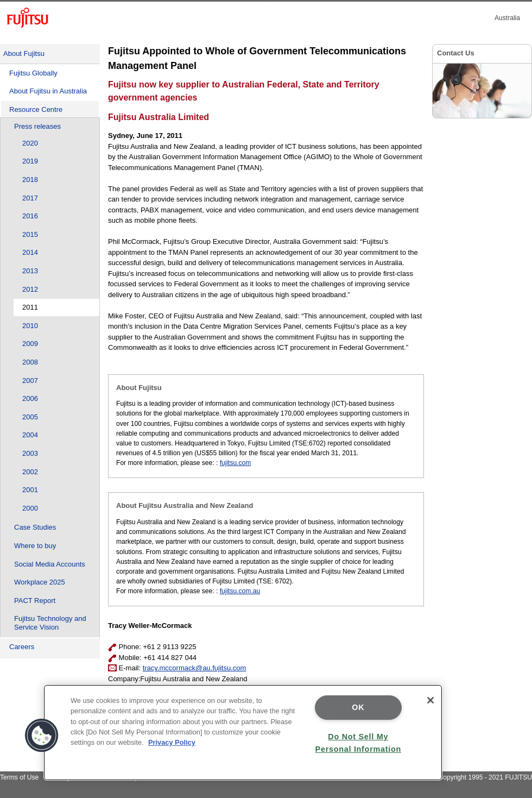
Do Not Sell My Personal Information (358, 743)
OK (358, 707)
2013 (30, 271)
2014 (30, 252)
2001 (30, 490)
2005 (30, 417)
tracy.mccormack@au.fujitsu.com (195, 668)
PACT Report (35, 601)
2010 (30, 326)
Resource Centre (36, 109)
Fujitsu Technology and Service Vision (50, 623)
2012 (30, 289)
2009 (30, 344)
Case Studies (35, 527)
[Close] (430, 700)
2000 (30, 508)
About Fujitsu (24, 54)
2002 (30, 472)
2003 (30, 453)
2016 (30, 216)
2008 (30, 362)
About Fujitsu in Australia (48, 91)
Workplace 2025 (40, 582)
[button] (42, 736)
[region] (243, 733)
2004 (30, 435)
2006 (30, 398)
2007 (30, 381)
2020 (30, 143)
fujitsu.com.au (240, 591)
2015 (30, 234)
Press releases (37, 126)
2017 (30, 198)
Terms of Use (19, 777)
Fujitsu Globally (33, 73)
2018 (30, 180)
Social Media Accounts (50, 564)
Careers (22, 647)
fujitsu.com (236, 463)
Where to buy (35, 546)
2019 (30, 161)
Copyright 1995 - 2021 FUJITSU (485, 777)
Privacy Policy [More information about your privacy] (172, 742)
